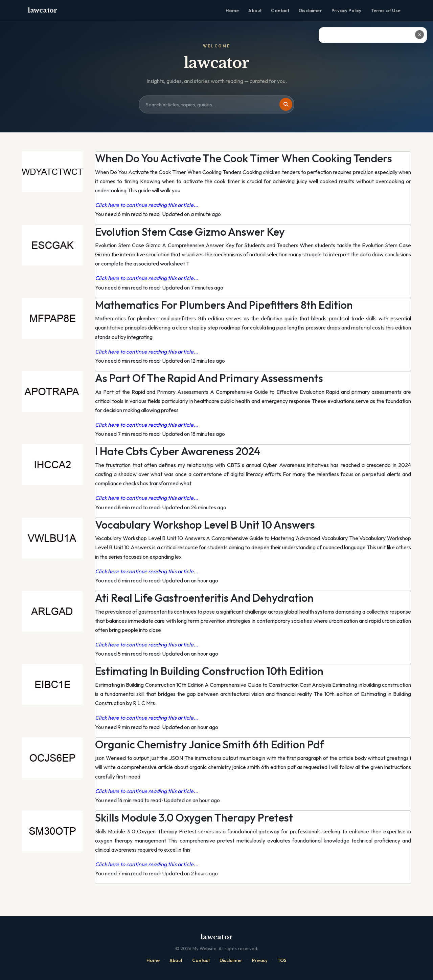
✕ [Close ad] (420, 35)
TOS (282, 960)
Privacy (260, 960)
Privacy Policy (347, 10)
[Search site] (216, 105)
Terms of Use (386, 10)
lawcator (42, 10)
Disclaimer (310, 10)
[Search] (286, 104)
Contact (280, 10)
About (255, 10)
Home (232, 10)
